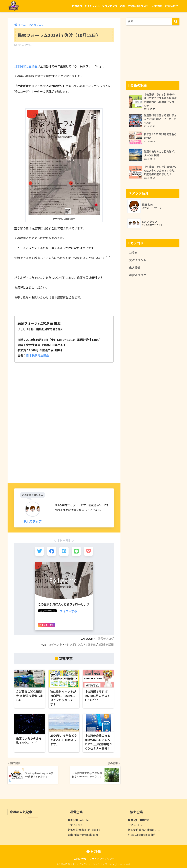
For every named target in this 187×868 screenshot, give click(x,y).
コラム (133, 252)
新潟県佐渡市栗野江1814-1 (84, 830)
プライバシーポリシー (102, 859)
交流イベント (138, 260)
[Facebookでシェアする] (52, 551)
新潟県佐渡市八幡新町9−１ (144, 830)
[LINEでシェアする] (76, 551)
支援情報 (157, 6)
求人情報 (135, 268)
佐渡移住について (138, 6)
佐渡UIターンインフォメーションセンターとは (98, 6)
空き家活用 (107, 645)
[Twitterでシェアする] (39, 551)
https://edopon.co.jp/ (141, 835)
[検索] (176, 21)
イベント (57, 645)
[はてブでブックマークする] (64, 551)
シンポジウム (75, 645)
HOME (93, 852)
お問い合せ (171, 6)
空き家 (92, 645)
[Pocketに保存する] (88, 551)
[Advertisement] (64, 447)
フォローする (68, 611)
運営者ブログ (106, 639)
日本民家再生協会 (26, 66)
